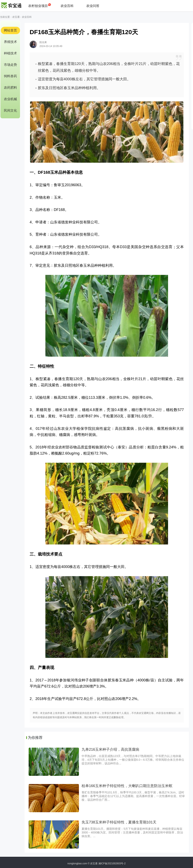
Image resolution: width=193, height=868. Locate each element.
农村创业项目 (38, 6)
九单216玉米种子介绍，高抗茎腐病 (110, 749)
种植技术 (10, 53)
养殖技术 (10, 42)
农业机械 (10, 99)
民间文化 (10, 110)
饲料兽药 (10, 76)
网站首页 (10, 30)
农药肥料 (10, 88)
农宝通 (16, 17)
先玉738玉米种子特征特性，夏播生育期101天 (119, 822)
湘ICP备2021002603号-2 (112, 864)
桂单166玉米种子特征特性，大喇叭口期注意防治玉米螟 (127, 786)
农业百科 (67, 6)
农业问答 (93, 6)
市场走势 (10, 65)
